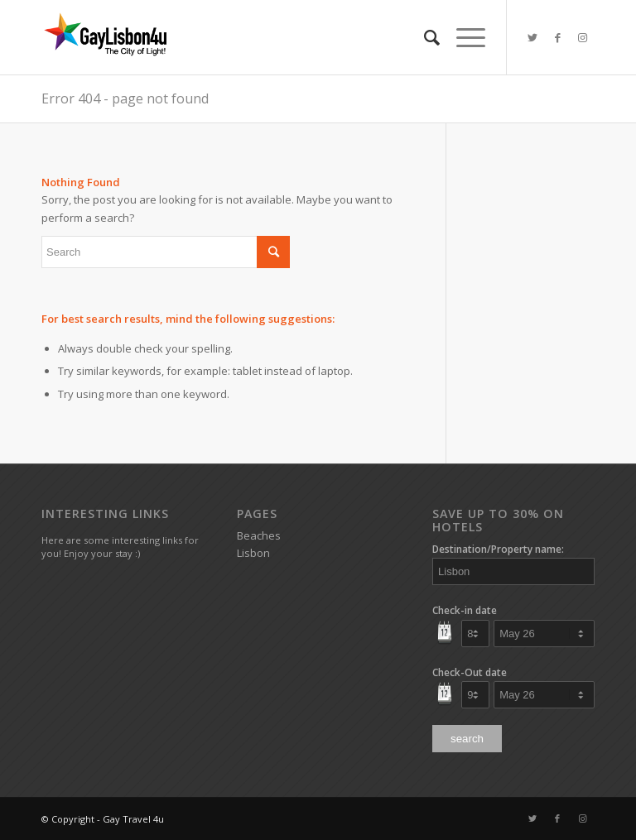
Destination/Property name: (498, 549)
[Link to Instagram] (582, 37)
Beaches (259, 535)
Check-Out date (470, 672)
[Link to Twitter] (532, 37)
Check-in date (465, 610)
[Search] (424, 37)
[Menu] (463, 37)
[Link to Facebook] (557, 37)
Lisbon (253, 553)
